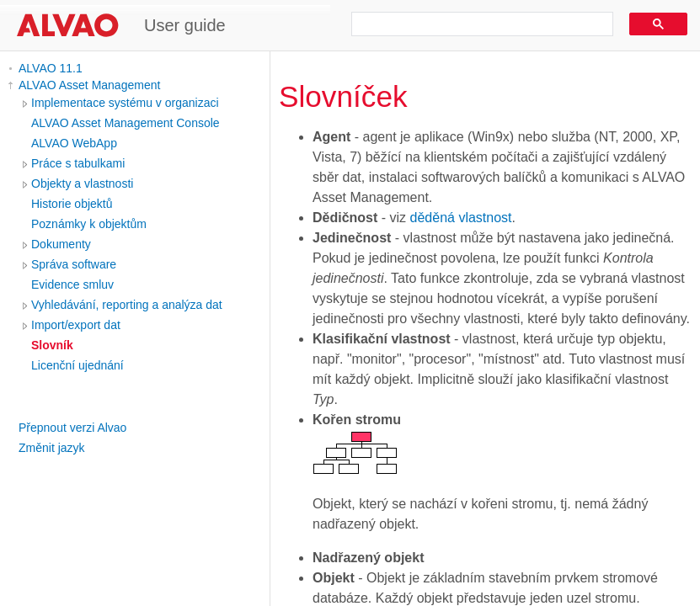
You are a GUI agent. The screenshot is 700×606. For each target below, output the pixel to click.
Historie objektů (72, 204)
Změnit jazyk (52, 448)
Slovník (52, 345)
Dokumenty (61, 244)
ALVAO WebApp (74, 143)
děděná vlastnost (461, 218)
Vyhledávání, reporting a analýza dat (127, 305)
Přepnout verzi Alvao (72, 428)
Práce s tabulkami (78, 163)
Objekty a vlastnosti (82, 183)
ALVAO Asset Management (89, 85)
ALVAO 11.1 (51, 68)
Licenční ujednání (77, 365)
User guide (185, 25)
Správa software (74, 264)
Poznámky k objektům (89, 224)
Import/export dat (76, 325)
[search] (476, 24)
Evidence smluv (72, 284)
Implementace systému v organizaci (125, 103)
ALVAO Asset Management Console (126, 123)
